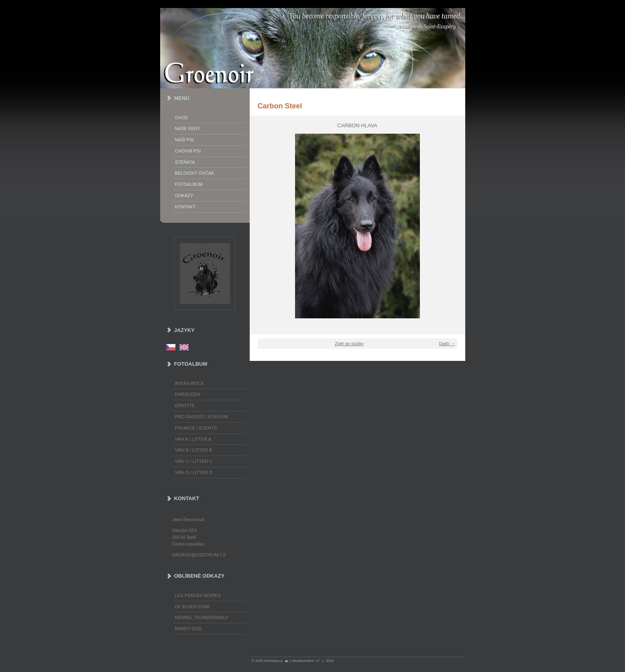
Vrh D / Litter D (194, 472)
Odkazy (184, 195)
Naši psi (184, 140)
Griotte (185, 405)
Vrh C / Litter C (194, 461)
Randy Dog (189, 629)
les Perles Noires (198, 595)
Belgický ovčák (195, 173)
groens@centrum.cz (199, 555)
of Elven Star (192, 607)
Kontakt (185, 207)
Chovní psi (188, 151)
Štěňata (185, 162)
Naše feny (188, 128)
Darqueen (188, 394)
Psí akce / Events (196, 428)
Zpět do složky (349, 344)
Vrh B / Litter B (194, 450)
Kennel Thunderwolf (202, 617)
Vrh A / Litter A (193, 439)
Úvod (181, 118)
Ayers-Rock (190, 383)
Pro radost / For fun (202, 417)
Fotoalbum (189, 184)
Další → (447, 344)
